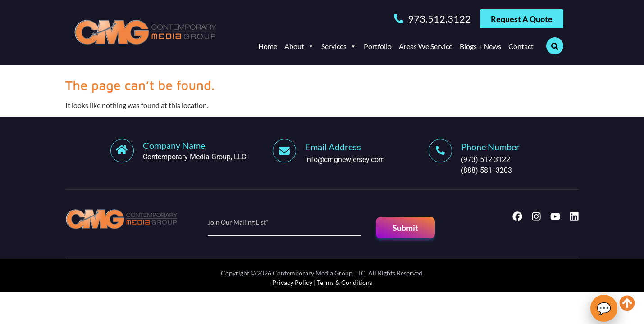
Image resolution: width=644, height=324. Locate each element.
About (299, 46)
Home (268, 46)
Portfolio (378, 46)
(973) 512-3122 (486, 160)
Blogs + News (480, 46)
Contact (521, 46)
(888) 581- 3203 (486, 170)
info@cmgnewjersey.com (345, 160)
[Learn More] (192, 151)
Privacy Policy (292, 282)
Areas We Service (426, 46)
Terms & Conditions (345, 282)
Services (339, 46)
